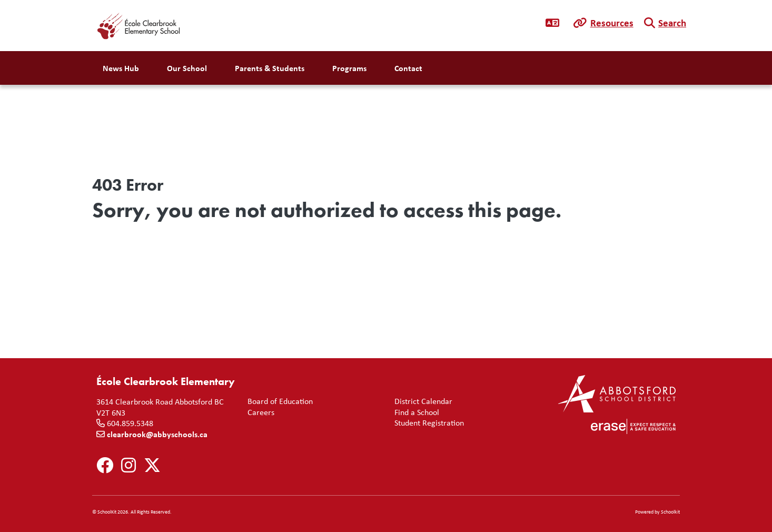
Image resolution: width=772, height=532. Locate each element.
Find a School (415, 412)
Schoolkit (670, 512)
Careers (259, 412)
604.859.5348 (130, 423)
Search (672, 23)
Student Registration (427, 423)
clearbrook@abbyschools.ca (157, 434)
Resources (612, 23)
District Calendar (421, 401)
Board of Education (278, 401)
